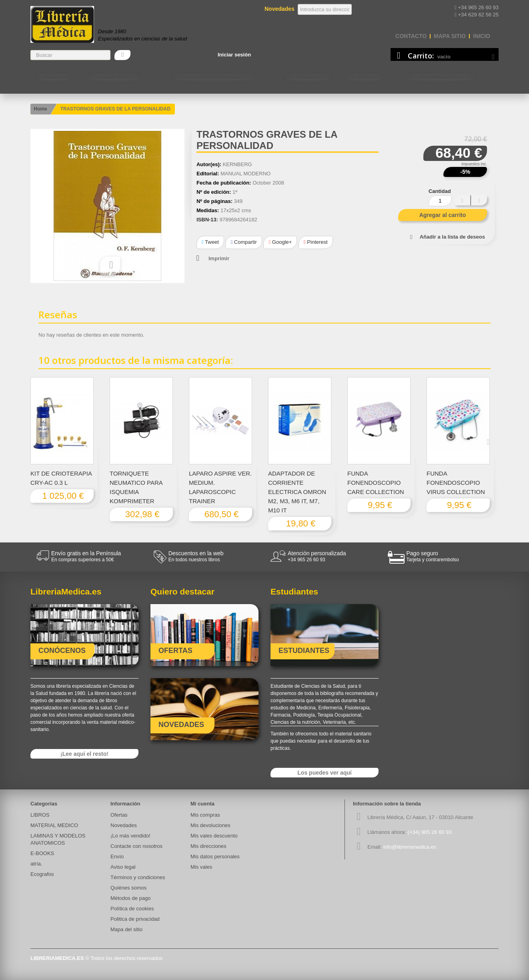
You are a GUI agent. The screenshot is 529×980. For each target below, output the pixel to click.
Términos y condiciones (138, 877)
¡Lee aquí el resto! (84, 754)
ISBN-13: (207, 220)
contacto (411, 36)
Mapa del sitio (126, 929)
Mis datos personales (215, 856)
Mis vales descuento (214, 836)
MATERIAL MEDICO (114, 74)
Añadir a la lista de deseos (452, 237)
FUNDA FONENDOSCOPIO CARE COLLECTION (376, 483)
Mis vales (201, 867)
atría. (36, 864)
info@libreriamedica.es (410, 847)
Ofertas (119, 815)
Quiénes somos (128, 888)
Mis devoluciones (210, 825)
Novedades (124, 825)
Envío (117, 856)
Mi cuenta (202, 804)
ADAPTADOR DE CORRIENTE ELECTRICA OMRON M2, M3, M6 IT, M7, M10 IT (297, 492)
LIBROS (53, 74)
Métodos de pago (130, 898)
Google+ (280, 242)
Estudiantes (308, 74)
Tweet (210, 242)
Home (40, 109)
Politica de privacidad (135, 919)
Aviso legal (123, 867)
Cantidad (440, 191)
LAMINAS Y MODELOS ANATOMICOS (214, 74)
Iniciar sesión (234, 55)
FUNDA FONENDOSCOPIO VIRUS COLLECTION (456, 483)
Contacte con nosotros (441, 74)
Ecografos (42, 874)
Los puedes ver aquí (324, 773)
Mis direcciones (208, 846)
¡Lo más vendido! (130, 836)
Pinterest (316, 242)
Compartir (243, 242)
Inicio (482, 36)
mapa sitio (450, 36)
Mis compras (205, 815)
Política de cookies (132, 909)
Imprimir (219, 258)
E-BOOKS (364, 74)
